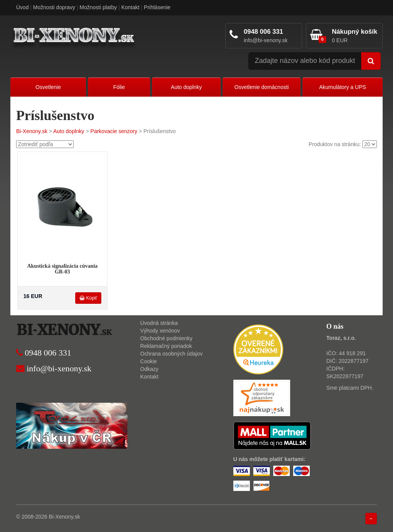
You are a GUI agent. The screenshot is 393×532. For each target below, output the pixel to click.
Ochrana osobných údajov (171, 354)
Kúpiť (88, 298)
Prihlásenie (157, 7)
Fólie (119, 87)
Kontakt (130, 7)
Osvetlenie (48, 87)
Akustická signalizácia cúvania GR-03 (63, 269)
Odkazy (149, 369)
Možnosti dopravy (54, 7)
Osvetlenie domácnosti (262, 87)
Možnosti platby (98, 7)
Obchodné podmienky (166, 338)
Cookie (149, 361)
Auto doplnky (186, 87)
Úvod (22, 7)
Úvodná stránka (159, 323)
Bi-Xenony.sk (32, 131)
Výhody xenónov (160, 331)
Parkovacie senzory (114, 131)
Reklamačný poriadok (166, 346)
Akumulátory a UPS (342, 87)
